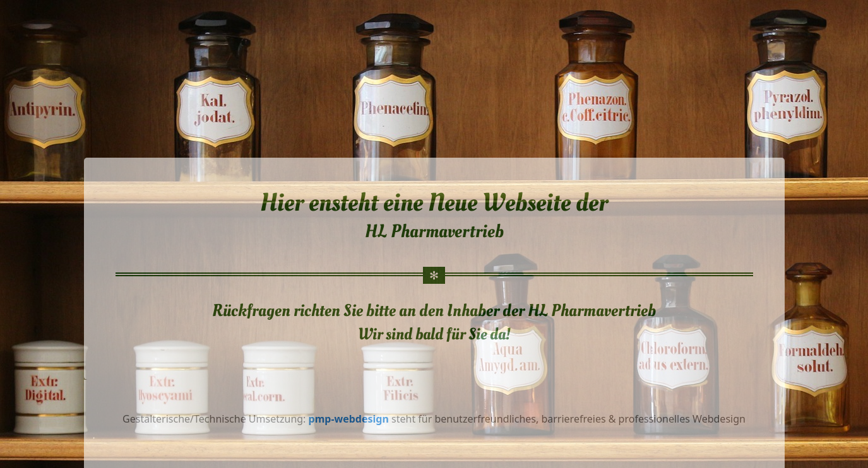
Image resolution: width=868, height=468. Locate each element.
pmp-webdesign (350, 419)
